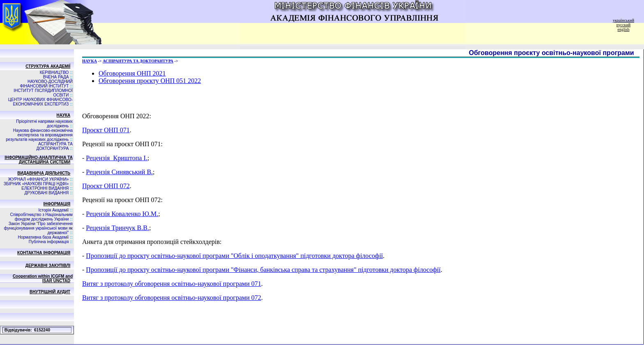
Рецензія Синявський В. (119, 172)
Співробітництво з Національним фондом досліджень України (41, 217)
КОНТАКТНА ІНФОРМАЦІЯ (44, 253)
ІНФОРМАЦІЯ (57, 204)
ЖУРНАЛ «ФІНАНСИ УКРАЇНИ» (39, 179)
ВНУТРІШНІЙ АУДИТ (50, 292)
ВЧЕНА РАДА (56, 77)
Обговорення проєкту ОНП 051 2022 (150, 81)
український (623, 20)
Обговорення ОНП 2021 (132, 73)
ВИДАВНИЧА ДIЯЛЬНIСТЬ (44, 173)
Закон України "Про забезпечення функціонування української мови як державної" (38, 228)
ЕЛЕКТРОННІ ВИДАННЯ (45, 188)
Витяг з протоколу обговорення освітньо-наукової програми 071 (172, 284)
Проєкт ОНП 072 (106, 186)
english (624, 29)
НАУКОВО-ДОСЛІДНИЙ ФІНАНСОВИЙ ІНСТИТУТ (46, 84)
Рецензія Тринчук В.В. (117, 228)
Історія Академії (53, 210)
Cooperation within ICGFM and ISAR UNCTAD (43, 278)
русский (623, 25)
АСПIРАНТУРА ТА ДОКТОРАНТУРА (54, 146)
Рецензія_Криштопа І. (116, 158)
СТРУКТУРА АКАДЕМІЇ (48, 66)
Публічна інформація (49, 242)
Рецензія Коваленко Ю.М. (122, 214)
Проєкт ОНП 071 (106, 130)
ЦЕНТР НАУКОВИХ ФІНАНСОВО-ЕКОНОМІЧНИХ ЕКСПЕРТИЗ (40, 102)
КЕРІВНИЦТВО (54, 72)
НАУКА (64, 115)
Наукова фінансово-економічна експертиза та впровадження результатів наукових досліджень (39, 135)
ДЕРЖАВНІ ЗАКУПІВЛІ (48, 266)
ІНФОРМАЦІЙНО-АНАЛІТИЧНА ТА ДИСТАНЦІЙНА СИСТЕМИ (39, 160)
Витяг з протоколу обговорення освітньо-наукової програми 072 (172, 298)
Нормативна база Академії (43, 237)
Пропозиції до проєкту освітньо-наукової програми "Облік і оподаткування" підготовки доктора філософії (234, 256)
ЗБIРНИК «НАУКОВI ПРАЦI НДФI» (36, 184)
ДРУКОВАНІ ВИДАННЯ (47, 193)
